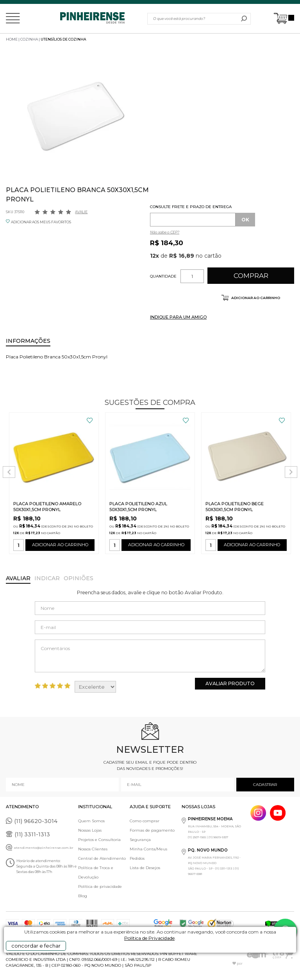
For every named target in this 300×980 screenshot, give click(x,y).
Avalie (81, 212)
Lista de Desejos (145, 868)
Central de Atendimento (102, 858)
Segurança (140, 840)
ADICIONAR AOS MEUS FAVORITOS (41, 222)
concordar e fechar (36, 946)
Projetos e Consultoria (99, 840)
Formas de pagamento (152, 830)
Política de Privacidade (149, 938)
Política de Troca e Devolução (96, 872)
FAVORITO (90, 421)
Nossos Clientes (93, 849)
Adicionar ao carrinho (255, 298)
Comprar (251, 276)
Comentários (150, 656)
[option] (76, 115)
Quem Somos (91, 821)
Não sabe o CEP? (165, 232)
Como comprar (145, 821)
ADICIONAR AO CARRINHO (60, 546)
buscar (244, 19)
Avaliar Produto (230, 683)
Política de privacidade (100, 886)
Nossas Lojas (90, 830)
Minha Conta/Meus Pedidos (148, 854)
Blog (83, 896)
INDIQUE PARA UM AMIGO (178, 317)
